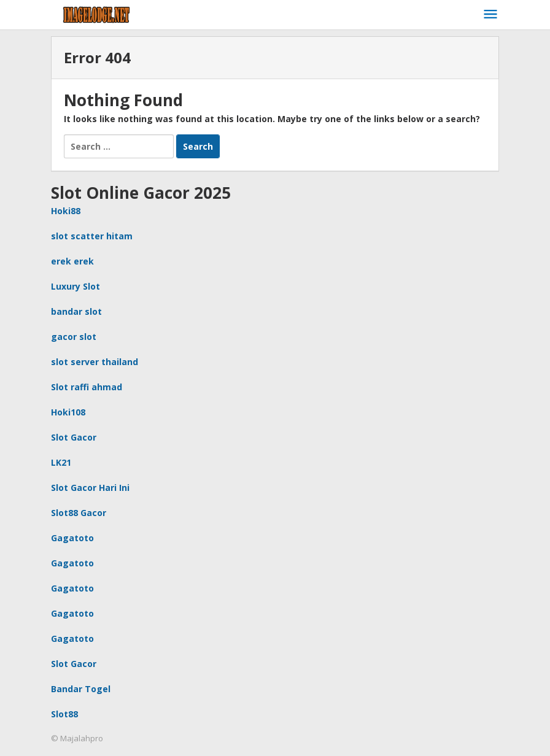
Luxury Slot (76, 286)
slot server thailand (95, 362)
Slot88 (64, 714)
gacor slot (74, 337)
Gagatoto (72, 538)
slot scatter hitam (92, 236)
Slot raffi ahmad (87, 387)
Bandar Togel (81, 689)
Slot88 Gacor (79, 513)
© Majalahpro (77, 738)
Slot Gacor (74, 437)
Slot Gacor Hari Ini (90, 488)
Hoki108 (68, 412)
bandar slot (76, 311)
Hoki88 (66, 211)
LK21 (61, 462)
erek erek (72, 261)
